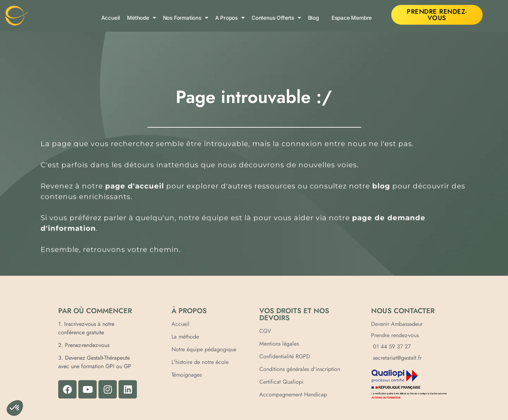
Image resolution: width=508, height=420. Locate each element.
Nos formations (186, 18)
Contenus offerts (276, 18)
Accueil (111, 18)
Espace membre (352, 18)
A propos (230, 18)
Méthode (141, 18)
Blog (313, 18)
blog (381, 187)
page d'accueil (135, 187)
